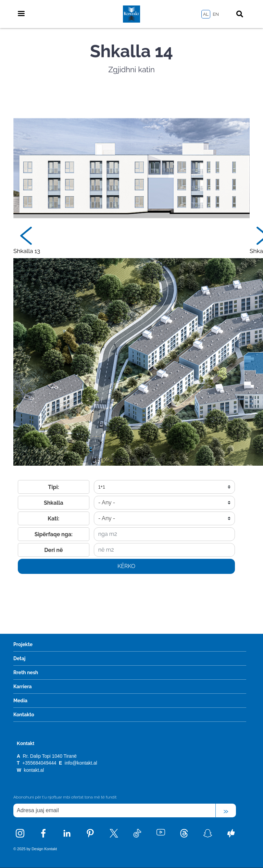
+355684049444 (40, 763)
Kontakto (24, 715)
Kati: (53, 519)
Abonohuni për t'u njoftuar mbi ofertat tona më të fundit (65, 797)
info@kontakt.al (81, 763)
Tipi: (53, 487)
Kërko (126, 566)
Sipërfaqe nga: (54, 534)
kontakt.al (34, 770)
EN (216, 14)
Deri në (53, 550)
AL (206, 14)
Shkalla (54, 503)
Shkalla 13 (27, 251)
